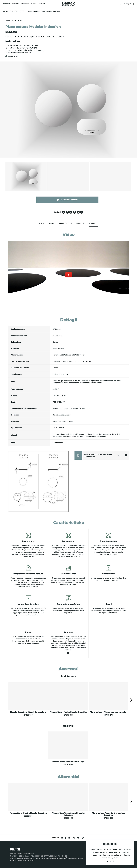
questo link (113, 852)
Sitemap (31, 860)
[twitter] (70, 838)
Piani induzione (26, 11)
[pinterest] (74, 838)
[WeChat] (78, 838)
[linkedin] (62, 838)
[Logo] (68, 3)
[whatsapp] (83, 838)
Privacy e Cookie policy (18, 860)
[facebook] (66, 838)
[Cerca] (115, 4)
